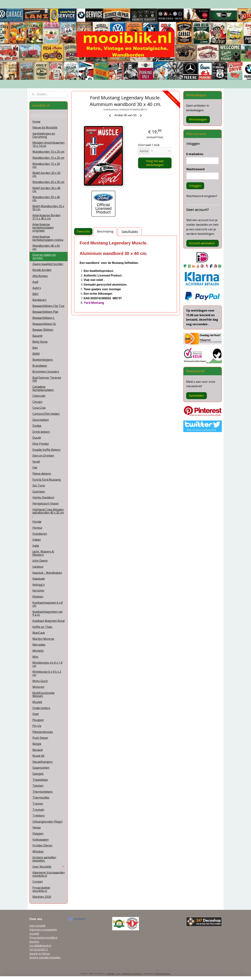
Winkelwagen (198, 119)
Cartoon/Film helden (46, 414)
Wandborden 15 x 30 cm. (46, 165)
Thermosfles (41, 798)
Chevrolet (39, 396)
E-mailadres (195, 154)
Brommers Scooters (46, 372)
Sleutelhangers (43, 762)
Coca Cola (39, 408)
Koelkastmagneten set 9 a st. (47, 613)
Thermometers (43, 792)
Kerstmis (38, 590)
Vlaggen (38, 833)
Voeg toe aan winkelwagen (155, 163)
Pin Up (37, 726)
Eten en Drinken (43, 456)
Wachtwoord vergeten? (202, 196)
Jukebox (38, 567)
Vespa (37, 827)
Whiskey (38, 851)
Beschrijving (105, 231)
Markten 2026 (42, 897)
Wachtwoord (195, 169)
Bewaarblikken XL (44, 324)
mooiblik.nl (77, 919)
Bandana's (39, 300)
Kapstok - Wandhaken (47, 573)
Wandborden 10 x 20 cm (48, 152)
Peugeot (38, 720)
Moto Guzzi (40, 681)
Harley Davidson (43, 497)
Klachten (34, 942)
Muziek (37, 702)
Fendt (36, 462)
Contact (38, 882)
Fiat (35, 467)
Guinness (39, 492)
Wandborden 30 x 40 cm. (46, 199)
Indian (37, 540)
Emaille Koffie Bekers (46, 450)
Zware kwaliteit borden (48, 264)
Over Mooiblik (49, 867)
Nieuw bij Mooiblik (45, 127)
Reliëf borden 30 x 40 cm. (46, 190)
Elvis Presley (41, 444)
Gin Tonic (39, 485)
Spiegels (38, 774)
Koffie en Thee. (42, 627)
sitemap (111, 974)
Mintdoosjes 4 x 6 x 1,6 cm (47, 664)
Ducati (37, 438)
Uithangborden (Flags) (47, 822)
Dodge (37, 426)
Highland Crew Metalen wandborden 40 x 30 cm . (48, 513)
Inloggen (195, 186)
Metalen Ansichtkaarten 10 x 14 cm (48, 144)
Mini (35, 657)
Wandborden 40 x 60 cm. (46, 247)
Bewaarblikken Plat (45, 312)
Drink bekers (41, 432)
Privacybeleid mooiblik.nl (41, 889)
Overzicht (83, 231)
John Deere (40, 561)
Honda (37, 522)
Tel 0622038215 (39, 949)
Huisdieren (40, 534)
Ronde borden (42, 270)
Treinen (38, 804)
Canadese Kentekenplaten (43, 388)
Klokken (38, 597)
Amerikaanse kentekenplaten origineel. (43, 227)
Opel (36, 714)
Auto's (37, 288)
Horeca (37, 528)
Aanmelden (196, 396)
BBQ (35, 294)
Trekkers (39, 816)
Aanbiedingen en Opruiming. (44, 135)
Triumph (38, 810)
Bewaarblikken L (44, 318)
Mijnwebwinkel (163, 974)
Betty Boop (40, 342)
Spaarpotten (41, 768)
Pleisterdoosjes (43, 732)
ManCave (39, 633)
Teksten (38, 786)
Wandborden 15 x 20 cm (48, 158)
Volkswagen (41, 840)
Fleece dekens (42, 474)
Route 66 (38, 756)
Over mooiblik (37, 926)
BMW (36, 354)
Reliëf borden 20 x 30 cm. (46, 174)
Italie (36, 546)
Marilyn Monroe (43, 639)
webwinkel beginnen (132, 974)
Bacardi (37, 336)
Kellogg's (39, 585)
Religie (37, 744)
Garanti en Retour (40, 954)
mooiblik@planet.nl (40, 946)
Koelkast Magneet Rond (48, 621)
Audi (35, 282)
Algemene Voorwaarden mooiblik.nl (49, 874)
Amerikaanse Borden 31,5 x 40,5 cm (46, 217)
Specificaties (130, 231)
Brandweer (40, 366)
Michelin (38, 651)
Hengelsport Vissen (46, 503)
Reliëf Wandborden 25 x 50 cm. (48, 208)
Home (36, 122)
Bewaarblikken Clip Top (48, 306)
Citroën (37, 402)
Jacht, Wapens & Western (43, 553)
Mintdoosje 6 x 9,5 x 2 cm (47, 673)
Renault (38, 750)
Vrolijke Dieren (42, 845)
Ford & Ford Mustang (47, 480)
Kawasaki (39, 579)
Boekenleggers (43, 360)
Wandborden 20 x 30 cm (48, 182)
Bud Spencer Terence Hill (47, 379)
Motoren (38, 687)
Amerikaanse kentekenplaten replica (48, 238)
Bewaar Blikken (43, 330)
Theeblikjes (40, 780)
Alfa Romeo (40, 276)
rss (118, 974)
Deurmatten (41, 420)
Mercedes (39, 645)
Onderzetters (41, 708)
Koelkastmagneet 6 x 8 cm (48, 604)
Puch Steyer (40, 738)
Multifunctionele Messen (43, 694)
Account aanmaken (202, 243)
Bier (35, 348)
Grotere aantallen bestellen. (44, 859)
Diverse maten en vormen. (44, 256)
